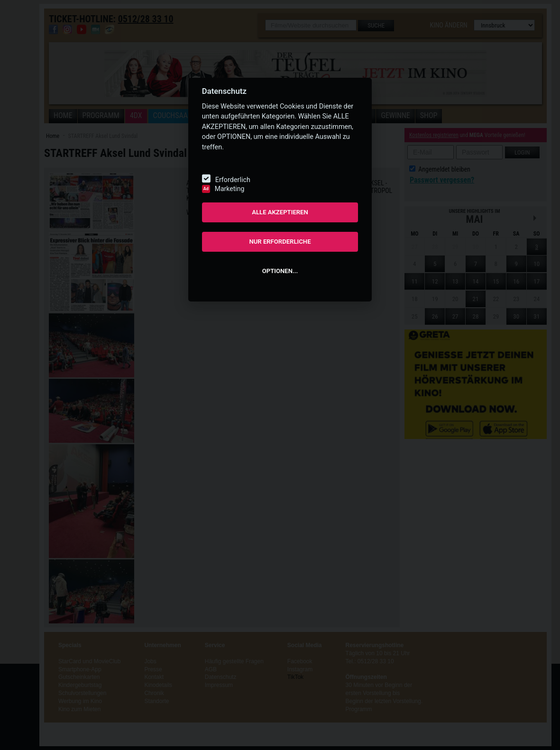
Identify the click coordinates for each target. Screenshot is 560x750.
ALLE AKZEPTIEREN (280, 212)
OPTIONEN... (280, 271)
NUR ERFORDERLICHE (280, 242)
